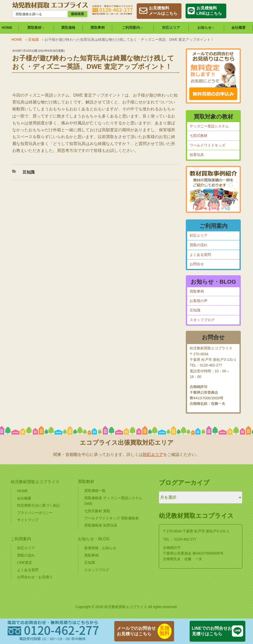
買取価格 (68, 28)
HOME (17, 40)
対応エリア (171, 28)
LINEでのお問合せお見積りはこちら (212, 631)
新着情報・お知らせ (100, 548)
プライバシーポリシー (35, 513)
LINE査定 (25, 562)
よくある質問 (200, 255)
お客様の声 (199, 301)
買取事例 (97, 28)
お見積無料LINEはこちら (209, 11)
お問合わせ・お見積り (35, 577)
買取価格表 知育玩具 (101, 525)
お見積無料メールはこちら (163, 11)
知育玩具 (197, 155)
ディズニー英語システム (209, 126)
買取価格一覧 (95, 491)
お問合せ (197, 264)
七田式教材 (199, 136)
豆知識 (33, 40)
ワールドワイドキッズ (207, 145)
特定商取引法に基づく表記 (38, 505)
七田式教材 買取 (97, 511)
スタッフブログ (202, 320)
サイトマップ (28, 520)
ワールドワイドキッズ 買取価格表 (111, 518)
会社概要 (238, 28)
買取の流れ (199, 245)
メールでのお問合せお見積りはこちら (136, 631)
